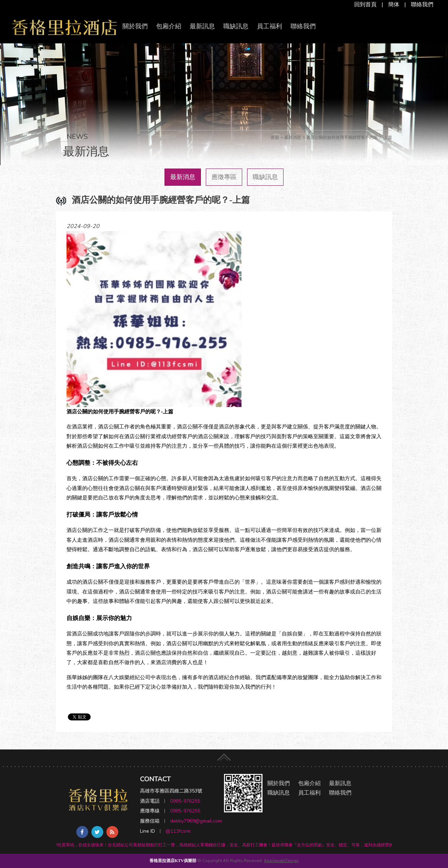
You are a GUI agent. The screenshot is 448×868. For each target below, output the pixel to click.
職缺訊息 (236, 26)
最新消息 (183, 177)
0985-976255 (185, 801)
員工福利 (269, 26)
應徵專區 (224, 177)
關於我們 (135, 26)
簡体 (394, 5)
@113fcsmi (178, 831)
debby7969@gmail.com (196, 821)
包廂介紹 (169, 26)
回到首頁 (365, 5)
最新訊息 (202, 26)
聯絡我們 (422, 5)
